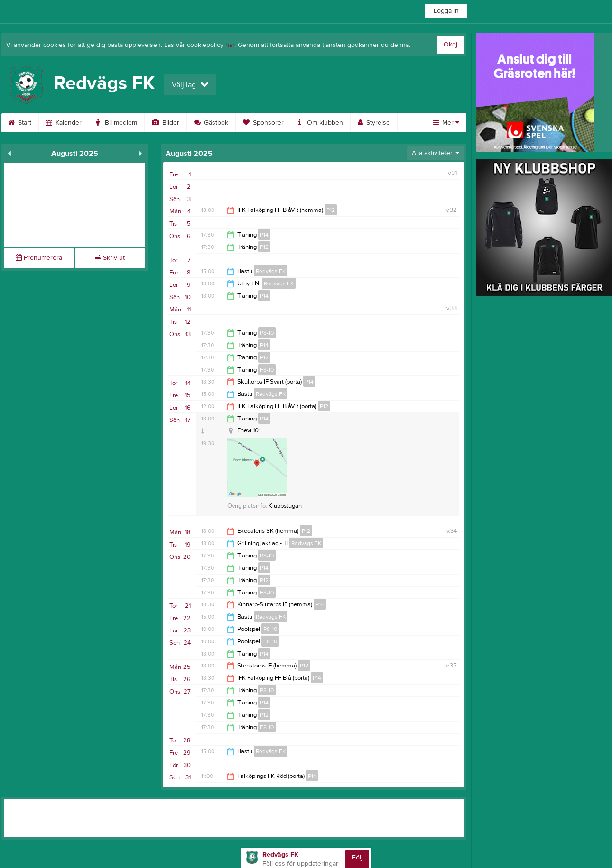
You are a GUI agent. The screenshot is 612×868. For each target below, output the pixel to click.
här (230, 45)
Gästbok (211, 123)
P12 (331, 210)
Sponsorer (263, 123)
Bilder (166, 123)
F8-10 (267, 370)
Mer (446, 123)
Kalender (64, 123)
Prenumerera (39, 258)
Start (20, 123)
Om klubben (321, 123)
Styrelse (374, 123)
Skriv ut (110, 258)
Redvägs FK (271, 271)
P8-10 (267, 333)
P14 (264, 235)
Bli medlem (117, 123)
